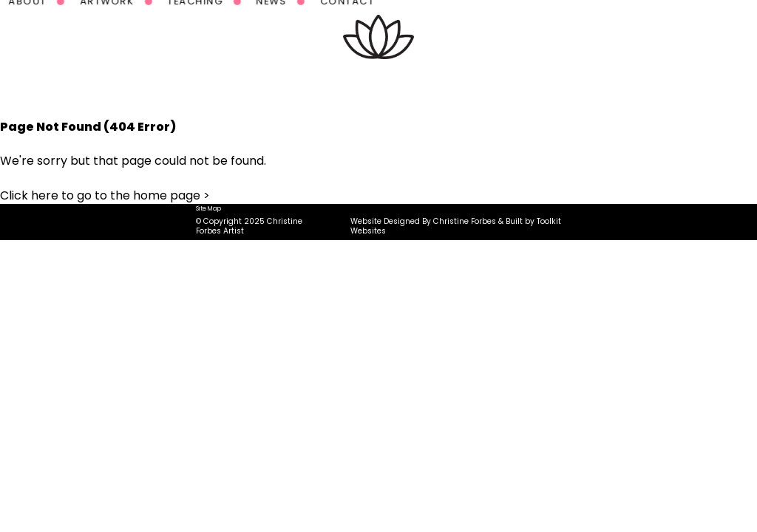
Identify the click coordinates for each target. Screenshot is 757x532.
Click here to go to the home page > (105, 195)
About (215, 85)
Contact (534, 85)
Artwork (294, 85)
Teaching (383, 85)
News (459, 85)
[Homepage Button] (378, 37)
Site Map (208, 208)
